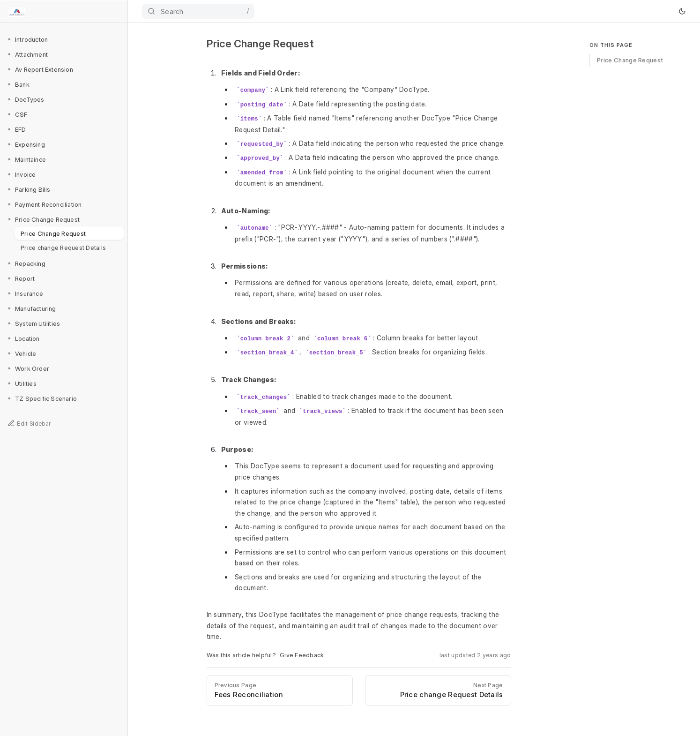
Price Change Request (53, 233)
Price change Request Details (63, 247)
